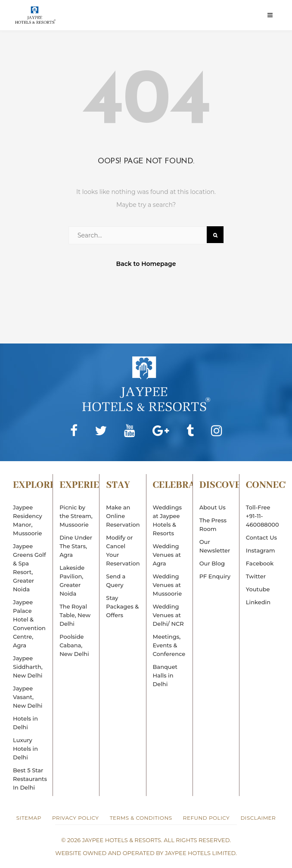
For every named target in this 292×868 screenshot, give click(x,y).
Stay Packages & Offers (122, 606)
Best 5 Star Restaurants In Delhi (30, 779)
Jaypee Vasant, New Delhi (28, 697)
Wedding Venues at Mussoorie (168, 585)
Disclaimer (258, 818)
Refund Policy (206, 818)
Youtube (258, 589)
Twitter (256, 576)
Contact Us (261, 537)
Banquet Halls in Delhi (165, 675)
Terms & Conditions (141, 818)
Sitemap (29, 818)
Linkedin (258, 602)
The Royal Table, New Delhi (75, 615)
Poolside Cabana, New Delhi (74, 645)
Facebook (260, 563)
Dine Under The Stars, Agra (76, 546)
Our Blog (212, 563)
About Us (213, 507)
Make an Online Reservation (123, 516)
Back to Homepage (146, 264)
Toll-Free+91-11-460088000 (262, 516)
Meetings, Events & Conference (169, 645)
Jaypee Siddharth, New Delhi (28, 667)
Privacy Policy (75, 818)
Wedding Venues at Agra (167, 555)
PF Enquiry (215, 576)
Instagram (261, 550)
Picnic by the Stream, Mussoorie (76, 516)
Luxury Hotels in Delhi (25, 749)
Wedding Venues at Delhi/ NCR (168, 615)
